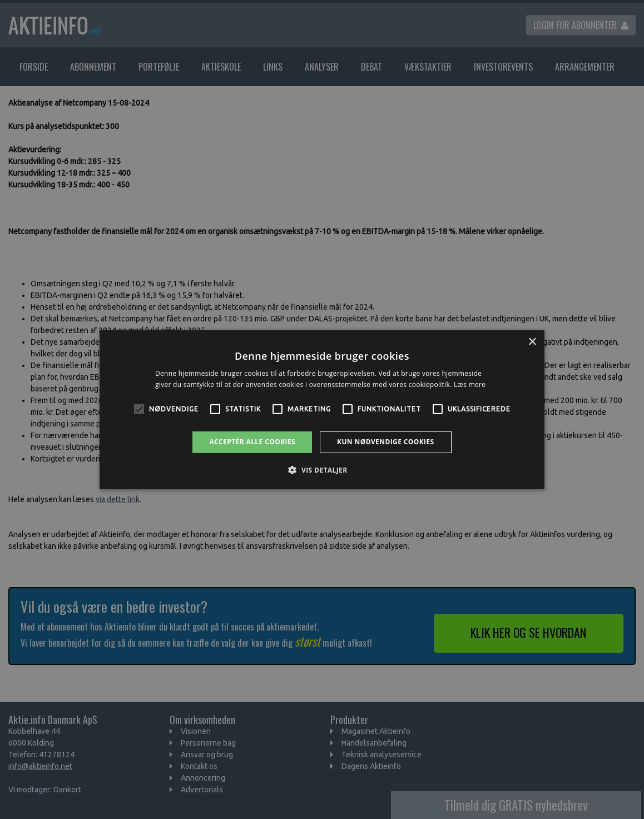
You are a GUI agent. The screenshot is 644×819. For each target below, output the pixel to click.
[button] (322, 470)
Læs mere (470, 384)
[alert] (322, 409)
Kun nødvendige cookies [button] (386, 442)
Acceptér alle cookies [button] (252, 442)
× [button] (532, 342)
